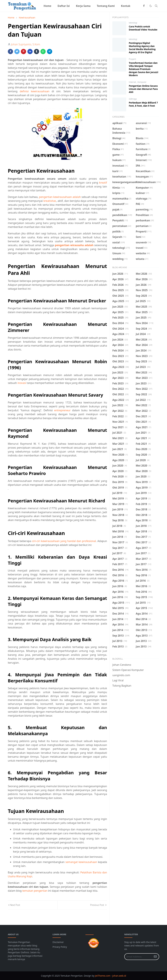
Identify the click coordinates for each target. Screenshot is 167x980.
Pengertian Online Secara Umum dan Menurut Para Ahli (143, 89)
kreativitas (50, 201)
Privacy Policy (60, 947)
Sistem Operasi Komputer (128, 670)
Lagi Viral (118, 680)
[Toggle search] (156, 6)
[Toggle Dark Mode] (151, 6)
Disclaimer (58, 942)
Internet (133, 82)
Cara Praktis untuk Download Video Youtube (143, 28)
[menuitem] (47, 6)
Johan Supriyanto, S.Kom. (26, 44)
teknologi (133, 23)
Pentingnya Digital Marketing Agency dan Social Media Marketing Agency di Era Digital (142, 48)
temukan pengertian (35, 891)
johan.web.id (119, 976)
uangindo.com (121, 675)
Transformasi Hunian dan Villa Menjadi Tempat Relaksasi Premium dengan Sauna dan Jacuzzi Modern (144, 69)
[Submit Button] (155, 957)
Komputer (142, 82)
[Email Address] (138, 957)
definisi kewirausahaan (35, 91)
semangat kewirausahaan (81, 862)
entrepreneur (62, 410)
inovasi (22, 383)
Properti (132, 59)
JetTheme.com (103, 976)
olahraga (133, 99)
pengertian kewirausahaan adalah (60, 197)
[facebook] (144, 6)
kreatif (103, 183)
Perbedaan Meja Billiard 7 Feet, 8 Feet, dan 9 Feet (143, 104)
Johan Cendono (122, 665)
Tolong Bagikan (122, 686)
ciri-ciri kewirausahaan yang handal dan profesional (64, 541)
